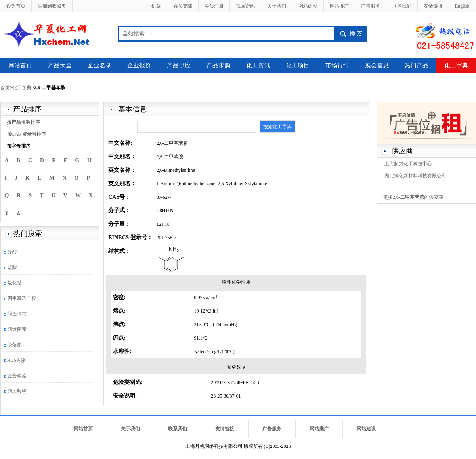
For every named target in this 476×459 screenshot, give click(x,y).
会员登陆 (183, 6)
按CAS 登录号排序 (26, 134)
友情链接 (433, 6)
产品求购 (218, 65)
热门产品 (417, 65)
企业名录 (99, 65)
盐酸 (12, 267)
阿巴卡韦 (17, 314)
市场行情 (337, 65)
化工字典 (456, 65)
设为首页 (16, 6)
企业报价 (139, 65)
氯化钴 (15, 283)
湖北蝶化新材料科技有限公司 (415, 176)
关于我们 (277, 6)
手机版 (154, 6)
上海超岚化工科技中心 (408, 164)
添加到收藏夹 (52, 6)
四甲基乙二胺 (22, 298)
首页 (5, 88)
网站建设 (308, 6)
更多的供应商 (413, 197)
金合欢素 (17, 376)
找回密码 (245, 6)
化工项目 (298, 65)
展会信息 (377, 65)
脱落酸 (15, 345)
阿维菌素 (17, 329)
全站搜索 (134, 34)
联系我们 (402, 6)
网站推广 (339, 6)
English (462, 6)
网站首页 (20, 65)
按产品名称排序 (23, 122)
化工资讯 (258, 65)
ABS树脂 (16, 360)
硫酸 (12, 252)
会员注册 (214, 6)
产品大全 (60, 65)
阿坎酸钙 (17, 391)
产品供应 (179, 65)
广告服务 (371, 6)
